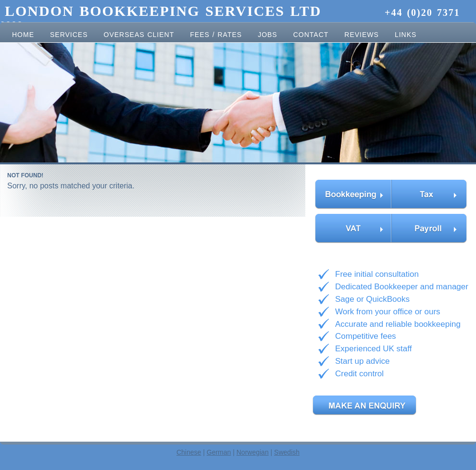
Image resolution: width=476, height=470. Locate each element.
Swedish (287, 452)
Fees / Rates (216, 35)
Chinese (189, 452)
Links (406, 35)
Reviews (362, 35)
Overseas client (139, 35)
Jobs (268, 35)
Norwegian (253, 452)
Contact (311, 35)
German (219, 452)
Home (23, 35)
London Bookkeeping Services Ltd (166, 11)
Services (69, 35)
